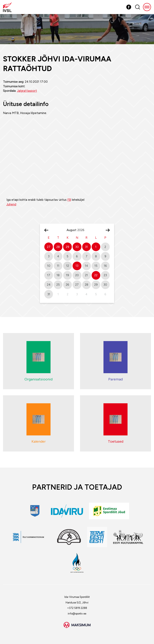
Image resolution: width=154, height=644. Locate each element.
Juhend (11, 204)
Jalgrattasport (27, 91)
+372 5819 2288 (77, 608)
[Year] (82, 230)
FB (69, 200)
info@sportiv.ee (77, 614)
